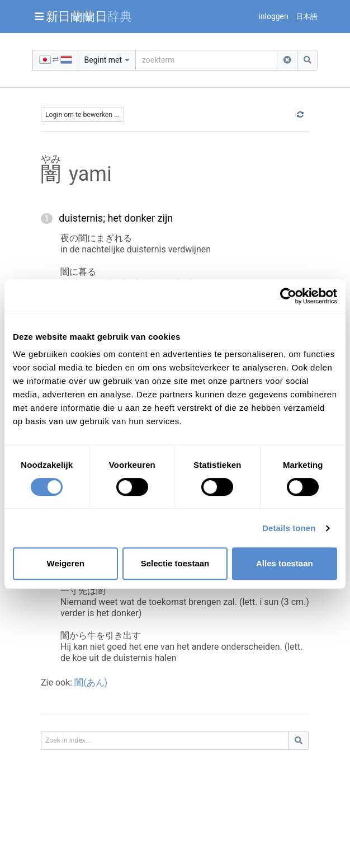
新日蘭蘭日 (89, 16)
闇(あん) (91, 682)
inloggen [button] (273, 16)
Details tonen (289, 528)
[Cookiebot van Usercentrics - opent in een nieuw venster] (288, 296)
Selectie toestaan (175, 563)
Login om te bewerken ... (82, 115)
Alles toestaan (285, 563)
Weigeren (66, 563)
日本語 (307, 17)
